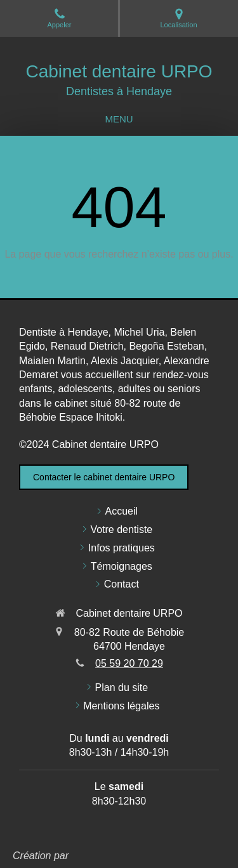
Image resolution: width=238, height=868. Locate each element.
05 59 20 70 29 (129, 663)
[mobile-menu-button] (119, 119)
